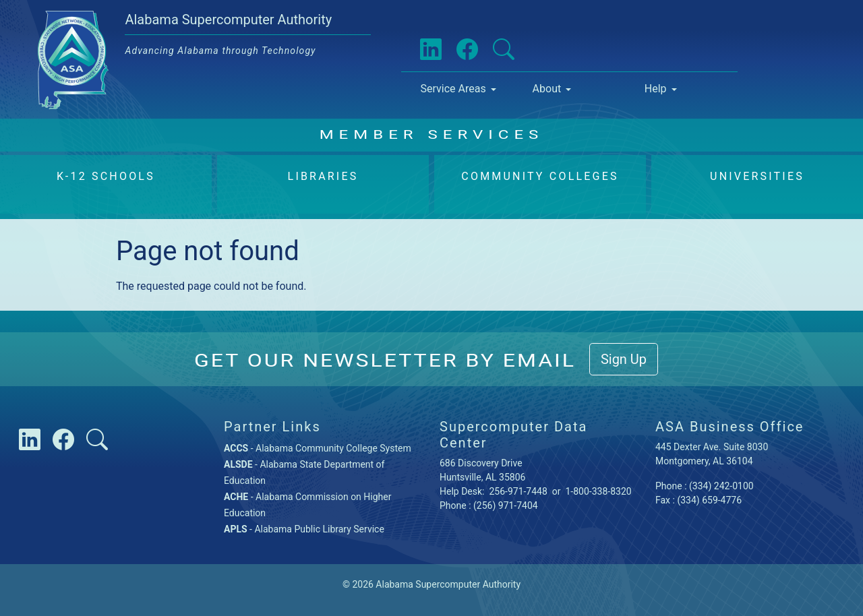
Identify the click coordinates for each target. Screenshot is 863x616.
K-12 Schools (106, 176)
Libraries (323, 176)
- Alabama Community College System (318, 448)
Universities (757, 176)
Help (656, 89)
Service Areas (453, 89)
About (547, 89)
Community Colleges (540, 176)
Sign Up (624, 359)
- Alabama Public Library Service (304, 529)
